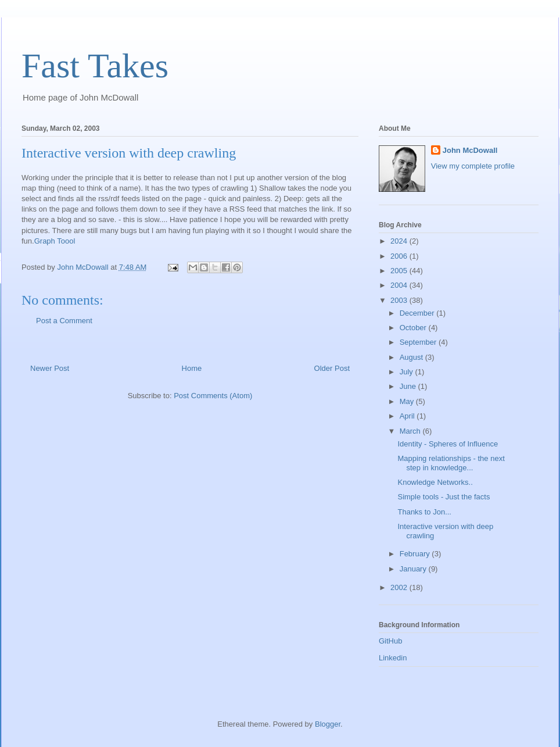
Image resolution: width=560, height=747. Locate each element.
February (416, 554)
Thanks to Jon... (424, 512)
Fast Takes (95, 66)
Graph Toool (55, 241)
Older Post (332, 368)
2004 (400, 285)
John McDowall (470, 150)
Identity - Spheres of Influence (448, 444)
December (418, 313)
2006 (400, 256)
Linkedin (393, 658)
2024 (400, 241)
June (409, 386)
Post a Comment (64, 321)
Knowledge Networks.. (435, 482)
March (411, 431)
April (408, 416)
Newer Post (50, 368)
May (408, 401)
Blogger (328, 724)
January (414, 569)
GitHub (390, 641)
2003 (400, 300)
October (414, 328)
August (412, 357)
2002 (400, 587)
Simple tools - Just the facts (444, 497)
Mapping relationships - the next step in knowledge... (451, 463)
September (419, 342)
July (408, 372)
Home (192, 368)
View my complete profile (473, 166)
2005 (400, 271)
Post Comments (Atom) (213, 396)
